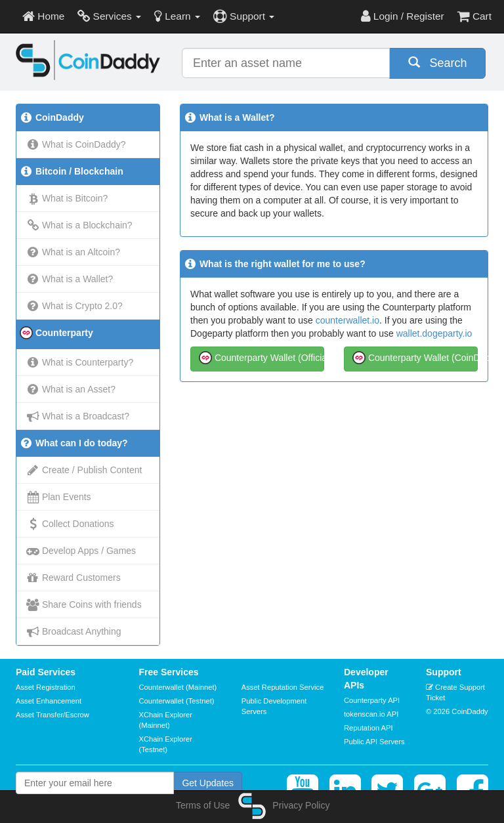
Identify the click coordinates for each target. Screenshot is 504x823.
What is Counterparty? (80, 362)
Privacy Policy (301, 805)
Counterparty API (372, 700)
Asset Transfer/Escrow (52, 715)
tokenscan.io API (371, 714)
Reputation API (368, 728)
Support (244, 16)
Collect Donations (70, 524)
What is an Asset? (71, 389)
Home (43, 16)
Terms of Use (203, 805)
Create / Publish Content (84, 470)
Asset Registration (46, 687)
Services (109, 16)
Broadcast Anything (74, 631)
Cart (474, 16)
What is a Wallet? (70, 279)
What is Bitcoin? (67, 198)
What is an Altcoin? (73, 252)
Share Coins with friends (84, 604)
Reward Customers (73, 578)
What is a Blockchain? (79, 225)
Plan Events (59, 497)
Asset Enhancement (49, 701)
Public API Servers (374, 742)
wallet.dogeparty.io (434, 333)
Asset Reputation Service (283, 687)
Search (438, 63)
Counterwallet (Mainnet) (178, 687)
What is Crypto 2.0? (74, 306)
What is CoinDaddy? (76, 144)
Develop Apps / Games (81, 551)
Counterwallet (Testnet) (177, 701)
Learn (177, 16)
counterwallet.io (347, 320)
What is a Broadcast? (78, 416)
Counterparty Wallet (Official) (262, 357)
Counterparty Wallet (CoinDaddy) (415, 357)
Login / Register (403, 16)
